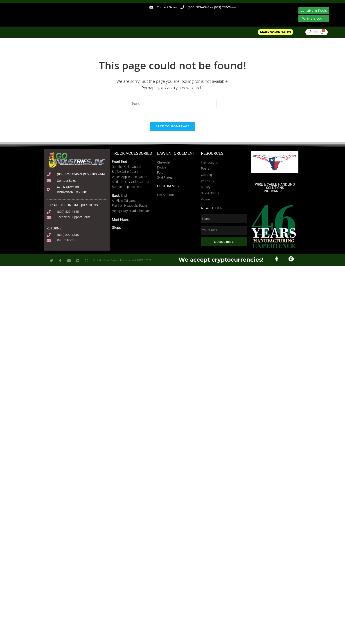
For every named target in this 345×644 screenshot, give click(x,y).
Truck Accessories (132, 153)
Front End (120, 162)
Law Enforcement (176, 153)
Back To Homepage (172, 126)
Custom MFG (168, 186)
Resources (212, 153)
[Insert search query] (173, 103)
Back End (119, 196)
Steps (116, 228)
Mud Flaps (120, 219)
